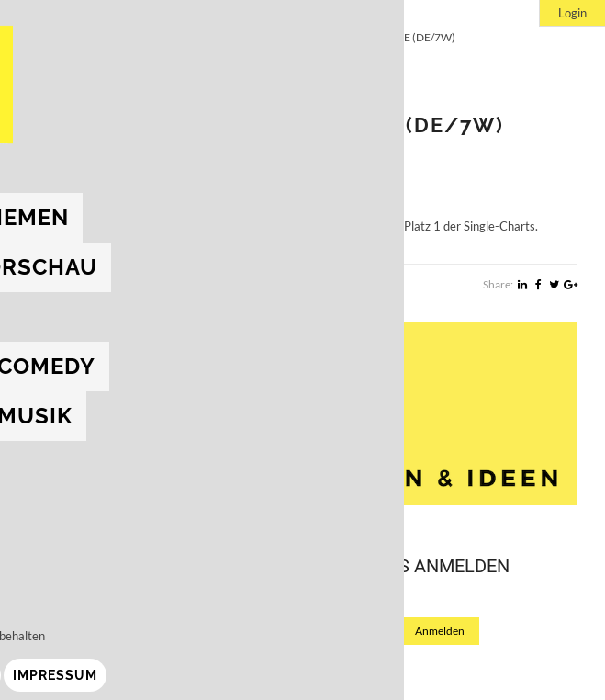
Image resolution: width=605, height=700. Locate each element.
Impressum (145, 675)
